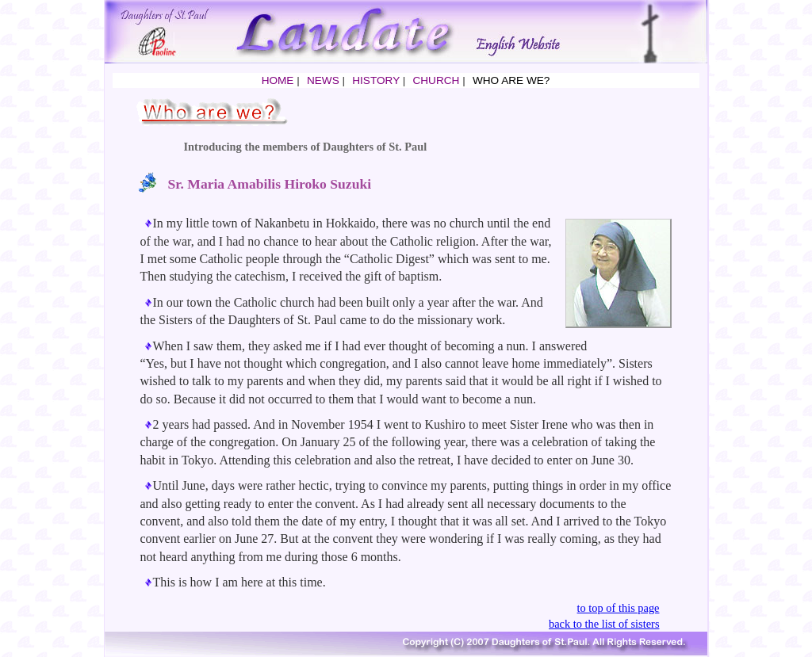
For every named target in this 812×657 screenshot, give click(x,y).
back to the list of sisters (604, 624)
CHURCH (436, 80)
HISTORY (376, 80)
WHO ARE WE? (511, 80)
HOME (278, 80)
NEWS (323, 80)
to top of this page (619, 608)
